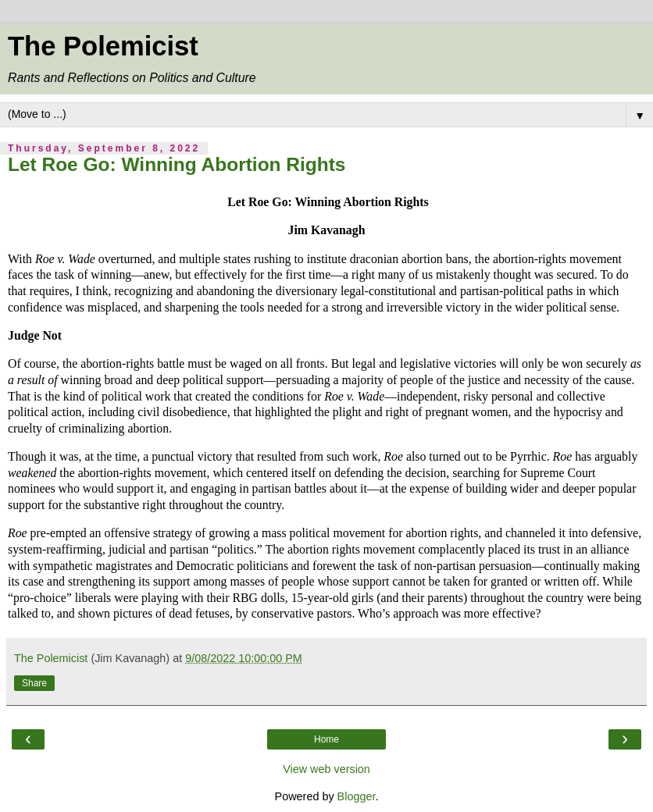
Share (34, 683)
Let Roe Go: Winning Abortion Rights (177, 164)
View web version (326, 769)
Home (326, 739)
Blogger (357, 796)
